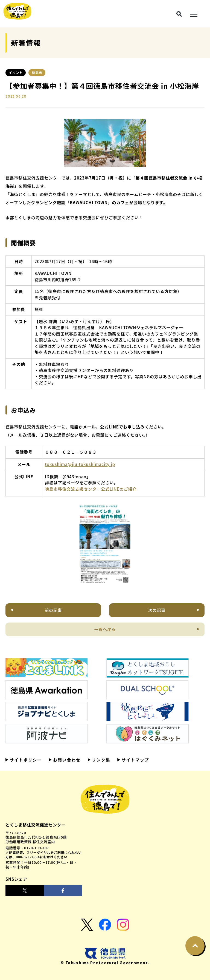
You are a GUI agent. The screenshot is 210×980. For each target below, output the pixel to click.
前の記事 (53, 610)
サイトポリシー (25, 760)
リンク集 (100, 760)
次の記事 (157, 610)
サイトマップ (135, 760)
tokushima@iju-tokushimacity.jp (80, 464)
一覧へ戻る (105, 629)
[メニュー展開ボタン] (194, 14)
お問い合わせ (66, 760)
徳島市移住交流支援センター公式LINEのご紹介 (91, 489)
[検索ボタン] (179, 14)
